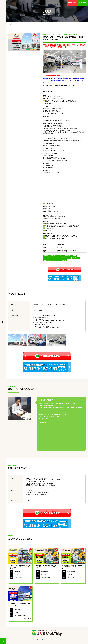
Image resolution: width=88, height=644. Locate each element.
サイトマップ (55, 640)
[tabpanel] (24, 42)
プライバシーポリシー (46, 640)
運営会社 (38, 640)
